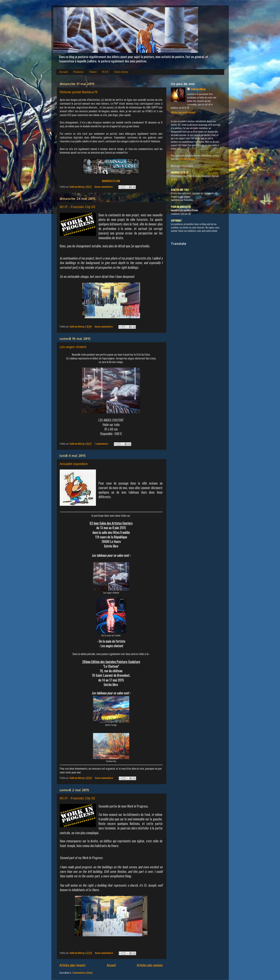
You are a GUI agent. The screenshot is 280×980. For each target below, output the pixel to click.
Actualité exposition (74, 464)
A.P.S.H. (174, 179)
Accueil (63, 72)
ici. (179, 149)
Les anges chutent (73, 347)
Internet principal (187, 159)
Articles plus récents (73, 965)
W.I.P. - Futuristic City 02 (77, 798)
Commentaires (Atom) (83, 973)
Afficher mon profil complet (183, 112)
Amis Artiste (121, 72)
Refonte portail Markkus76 (79, 92)
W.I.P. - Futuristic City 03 (77, 207)
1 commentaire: (102, 444)
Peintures (78, 72)
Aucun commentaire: (104, 187)
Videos (93, 72)
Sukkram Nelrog (198, 89)
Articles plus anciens (150, 965)
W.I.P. (105, 72)
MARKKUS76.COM (111, 181)
